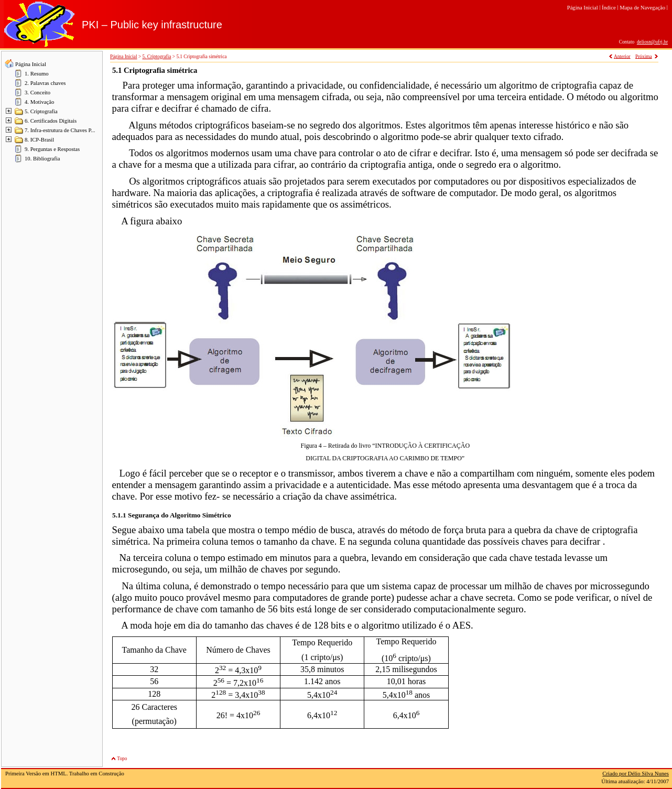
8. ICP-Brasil (39, 140)
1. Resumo (37, 74)
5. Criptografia (41, 111)
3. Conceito (37, 93)
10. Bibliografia (42, 159)
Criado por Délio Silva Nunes (636, 774)
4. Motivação (39, 102)
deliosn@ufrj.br (652, 42)
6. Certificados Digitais (51, 121)
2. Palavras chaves (45, 83)
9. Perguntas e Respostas (52, 149)
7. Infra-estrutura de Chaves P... (60, 130)
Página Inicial (31, 64)
